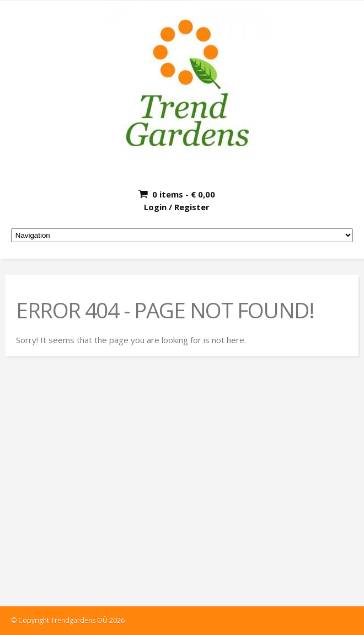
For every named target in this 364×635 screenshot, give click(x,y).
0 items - (184, 194)
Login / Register (177, 207)
